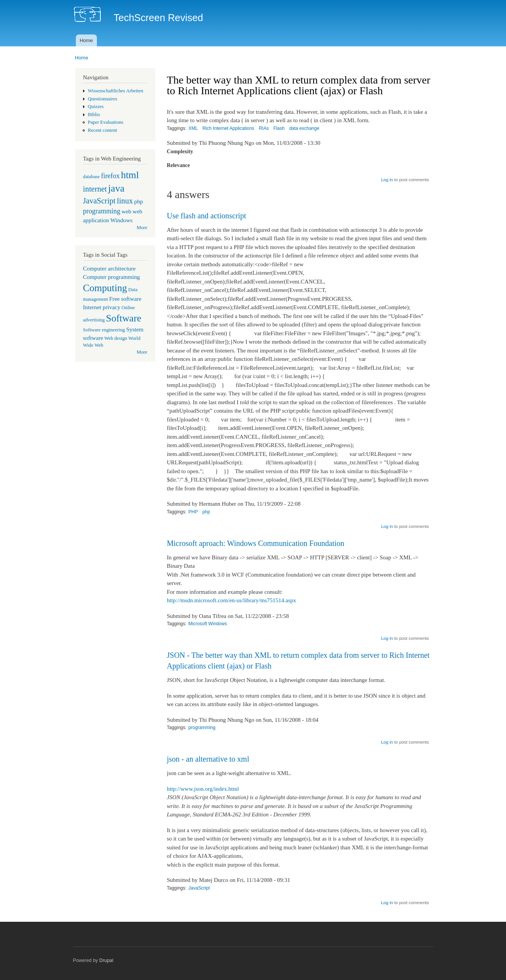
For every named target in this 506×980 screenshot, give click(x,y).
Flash (279, 128)
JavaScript (99, 201)
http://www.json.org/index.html (203, 789)
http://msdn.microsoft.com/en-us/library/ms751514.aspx (232, 600)
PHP (193, 512)
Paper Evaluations (106, 122)
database (92, 177)
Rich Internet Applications (228, 128)
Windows (121, 220)
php (138, 201)
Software (124, 318)
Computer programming (112, 277)
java (116, 188)
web (126, 211)
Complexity (180, 152)
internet (95, 189)
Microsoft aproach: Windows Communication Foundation (256, 543)
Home (86, 40)
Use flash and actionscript (207, 216)
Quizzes (96, 107)
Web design (116, 338)
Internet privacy (102, 307)
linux (125, 201)
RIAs (264, 128)
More (142, 228)
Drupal (106, 960)
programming (102, 211)
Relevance (178, 165)
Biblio (94, 115)
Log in (387, 180)
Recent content (102, 130)
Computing (105, 288)
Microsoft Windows (208, 624)
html (130, 175)
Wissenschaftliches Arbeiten (115, 91)
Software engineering (104, 330)
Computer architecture (110, 268)
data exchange (304, 128)
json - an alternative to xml (208, 759)
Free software (125, 299)
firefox (111, 176)
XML (193, 128)
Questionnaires (102, 99)
